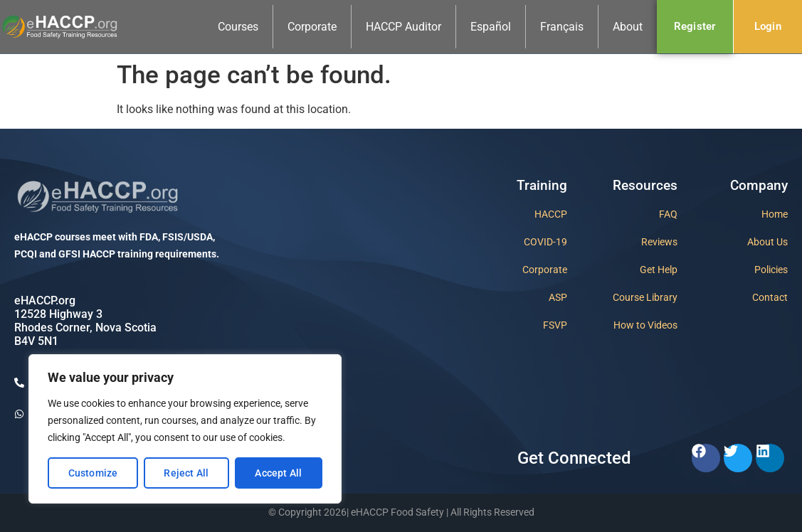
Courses (238, 27)
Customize (93, 473)
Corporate (312, 27)
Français (562, 27)
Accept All (278, 473)
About (628, 27)
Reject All (186, 473)
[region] (185, 429)
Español (491, 27)
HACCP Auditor (403, 27)
